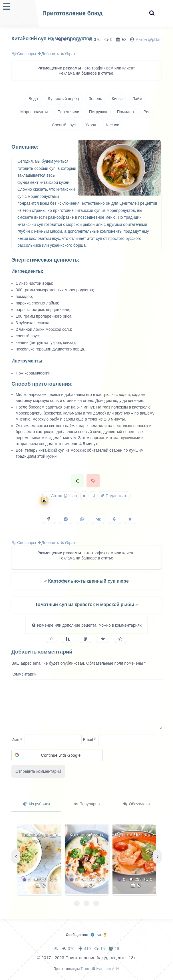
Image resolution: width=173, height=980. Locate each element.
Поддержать (115, 496)
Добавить (48, 54)
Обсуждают (137, 804)
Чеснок (112, 125)
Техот (85, 969)
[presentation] (16, 856)
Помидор (125, 112)
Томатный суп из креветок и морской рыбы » (86, 604)
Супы (79, 39)
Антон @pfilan (149, 39)
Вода (33, 99)
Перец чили (68, 112)
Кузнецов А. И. (108, 969)
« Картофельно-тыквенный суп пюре (86, 581)
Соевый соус (64, 125)
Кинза (117, 99)
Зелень (95, 99)
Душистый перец (63, 99)
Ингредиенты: (27, 271)
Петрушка (98, 112)
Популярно (87, 804)
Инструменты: (28, 361)
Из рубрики (37, 804)
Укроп (91, 125)
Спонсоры (24, 54)
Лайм (137, 99)
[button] (57, 755)
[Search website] (152, 13)
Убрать (69, 54)
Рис (147, 112)
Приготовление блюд (72, 13)
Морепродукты (34, 112)
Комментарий (24, 674)
